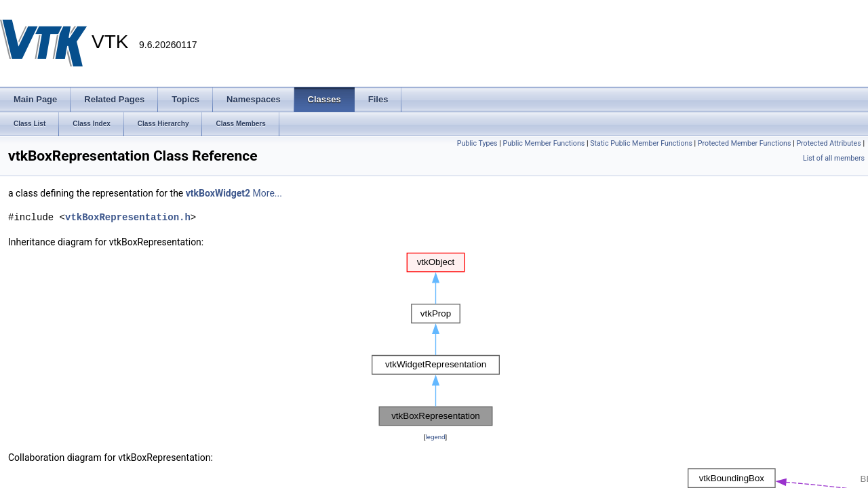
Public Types (477, 143)
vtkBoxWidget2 (218, 193)
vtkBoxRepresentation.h (128, 217)
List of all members (834, 158)
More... (268, 193)
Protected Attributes (828, 143)
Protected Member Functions (745, 143)
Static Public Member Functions (641, 143)
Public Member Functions (544, 143)
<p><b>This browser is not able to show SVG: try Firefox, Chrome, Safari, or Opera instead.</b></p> (436, 340)
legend (435, 437)
